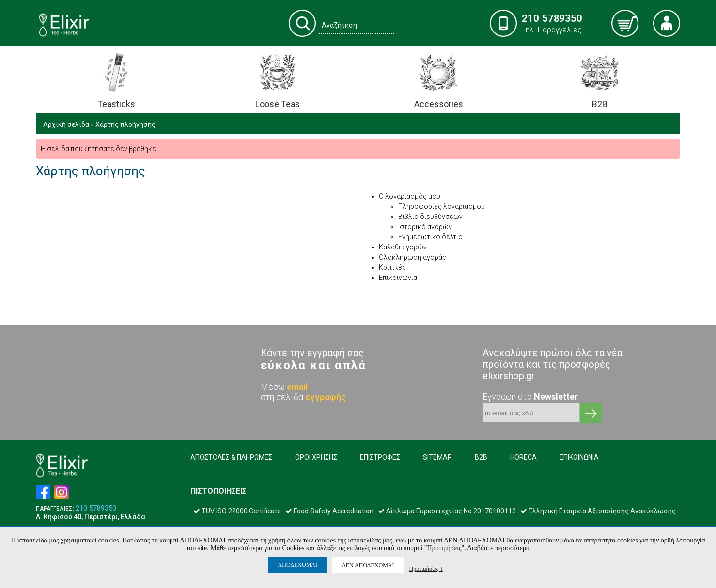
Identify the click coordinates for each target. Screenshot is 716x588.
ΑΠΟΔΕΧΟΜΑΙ (298, 565)
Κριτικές (392, 267)
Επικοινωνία (398, 278)
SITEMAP (437, 457)
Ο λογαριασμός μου (410, 196)
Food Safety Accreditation (329, 511)
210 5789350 (96, 508)
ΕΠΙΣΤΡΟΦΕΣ (380, 457)
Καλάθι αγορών (403, 247)
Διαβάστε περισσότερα (499, 548)
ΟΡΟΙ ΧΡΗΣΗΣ (316, 457)
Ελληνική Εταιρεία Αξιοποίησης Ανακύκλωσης (598, 511)
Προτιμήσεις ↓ (426, 568)
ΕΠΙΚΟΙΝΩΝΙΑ (579, 457)
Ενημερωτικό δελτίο (430, 237)
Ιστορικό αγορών (425, 227)
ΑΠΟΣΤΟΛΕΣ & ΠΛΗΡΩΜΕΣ (231, 457)
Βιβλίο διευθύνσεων (430, 217)
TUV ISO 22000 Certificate (237, 511)
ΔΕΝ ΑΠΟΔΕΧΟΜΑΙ (368, 565)
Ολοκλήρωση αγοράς (412, 257)
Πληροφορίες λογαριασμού (442, 206)
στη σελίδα (303, 397)
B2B (481, 457)
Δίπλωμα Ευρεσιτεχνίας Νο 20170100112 (447, 511)
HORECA (523, 457)
